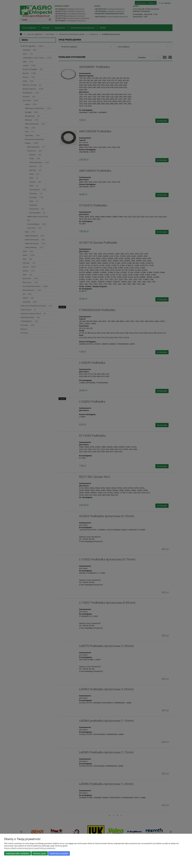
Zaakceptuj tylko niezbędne (18, 853)
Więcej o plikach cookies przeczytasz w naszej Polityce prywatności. (30, 848)
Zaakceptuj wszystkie (59, 853)
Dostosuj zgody (39, 853)
